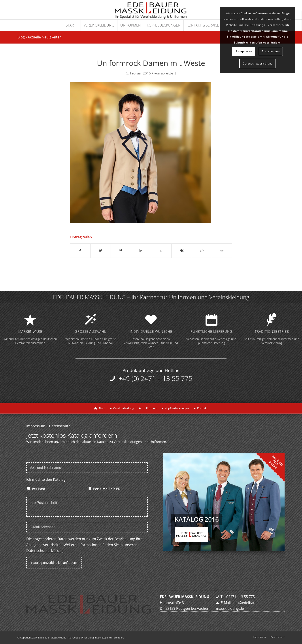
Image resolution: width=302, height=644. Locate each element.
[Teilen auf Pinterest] (121, 251)
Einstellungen (271, 51)
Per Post (39, 489)
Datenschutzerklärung (45, 551)
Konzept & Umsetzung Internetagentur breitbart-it (97, 637)
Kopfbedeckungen (177, 408)
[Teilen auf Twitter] (101, 251)
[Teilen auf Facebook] (80, 251)
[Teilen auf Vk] (182, 251)
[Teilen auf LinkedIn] (141, 251)
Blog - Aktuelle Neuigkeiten (40, 37)
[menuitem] (71, 25)
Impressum (36, 426)
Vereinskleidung (124, 408)
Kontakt (202, 408)
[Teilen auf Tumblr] (161, 251)
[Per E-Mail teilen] (222, 251)
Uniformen (149, 408)
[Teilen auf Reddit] (202, 251)
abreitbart (168, 73)
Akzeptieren (244, 51)
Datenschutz (60, 426)
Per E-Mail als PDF (108, 489)
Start (102, 408)
